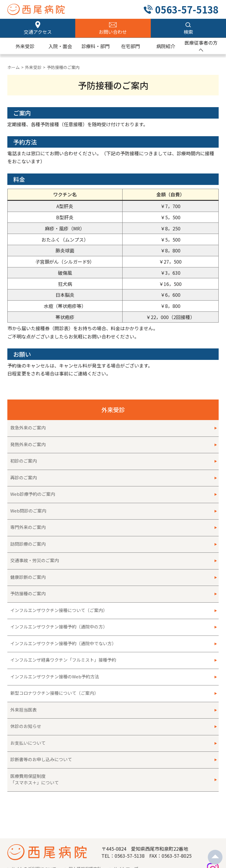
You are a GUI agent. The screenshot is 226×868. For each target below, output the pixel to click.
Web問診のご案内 (28, 511)
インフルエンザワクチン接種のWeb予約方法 (55, 676)
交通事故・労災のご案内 (35, 560)
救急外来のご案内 (28, 428)
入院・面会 (60, 46)
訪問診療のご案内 (28, 544)
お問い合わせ (113, 32)
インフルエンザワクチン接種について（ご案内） (59, 610)
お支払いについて (28, 743)
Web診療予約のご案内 (33, 494)
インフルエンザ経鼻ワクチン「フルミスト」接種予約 (63, 660)
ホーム (14, 67)
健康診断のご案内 (28, 577)
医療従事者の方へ (201, 46)
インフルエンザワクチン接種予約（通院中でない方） (63, 643)
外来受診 (25, 46)
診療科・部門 (96, 46)
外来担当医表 (24, 710)
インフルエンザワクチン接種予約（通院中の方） (59, 627)
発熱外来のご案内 (28, 444)
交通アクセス (38, 32)
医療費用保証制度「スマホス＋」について (35, 779)
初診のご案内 (26, 461)
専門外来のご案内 (28, 527)
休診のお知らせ (26, 726)
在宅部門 (130, 46)
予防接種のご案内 (28, 593)
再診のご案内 (24, 477)
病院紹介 (166, 46)
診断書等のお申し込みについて (41, 759)
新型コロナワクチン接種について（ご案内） (54, 693)
